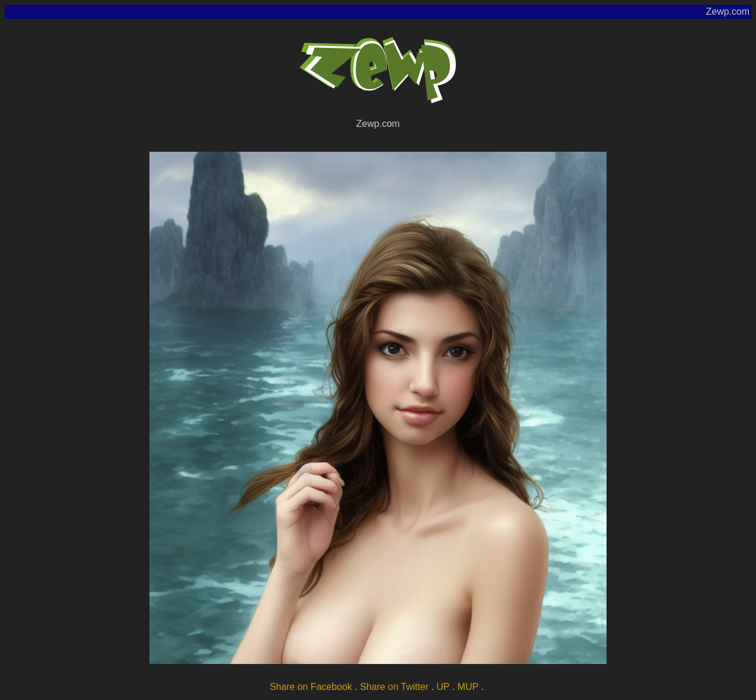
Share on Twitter (394, 687)
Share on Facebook (311, 687)
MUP (468, 687)
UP (443, 687)
